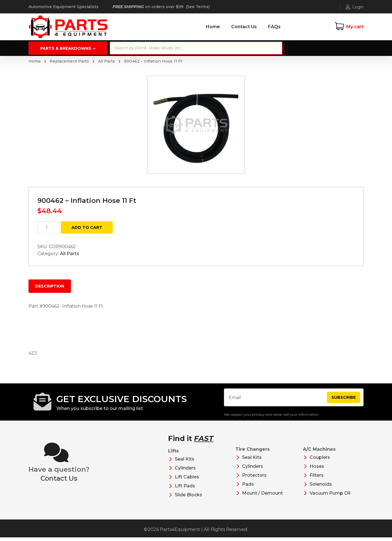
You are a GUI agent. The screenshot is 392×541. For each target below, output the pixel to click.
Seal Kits (185, 463)
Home (35, 61)
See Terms (198, 7)
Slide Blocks (188, 498)
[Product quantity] (49, 227)
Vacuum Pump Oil (330, 497)
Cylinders (185, 472)
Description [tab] (50, 286)
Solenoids (321, 488)
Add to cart (87, 227)
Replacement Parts (69, 61)
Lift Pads (185, 489)
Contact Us (59, 482)
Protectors (254, 479)
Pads (248, 488)
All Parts (107, 61)
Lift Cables (187, 481)
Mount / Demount (262, 497)
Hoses (317, 470)
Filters (317, 479)
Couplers (320, 461)
